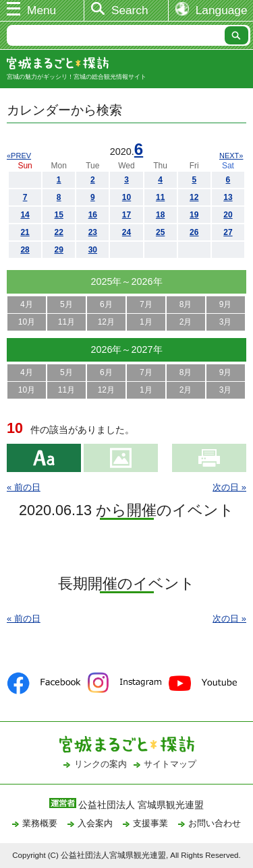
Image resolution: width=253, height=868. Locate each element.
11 (160, 197)
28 (25, 250)
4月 (27, 304)
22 (59, 232)
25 (160, 232)
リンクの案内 (101, 764)
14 (25, 215)
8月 (186, 304)
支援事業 (150, 823)
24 (126, 232)
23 (93, 232)
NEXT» (231, 156)
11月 (66, 322)
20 (228, 215)
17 (126, 215)
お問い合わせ (215, 823)
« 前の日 (24, 487)
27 (228, 232)
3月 (226, 322)
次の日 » (229, 487)
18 (160, 215)
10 (126, 197)
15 (59, 215)
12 (194, 197)
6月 (106, 304)
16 (93, 215)
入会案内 (95, 823)
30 (93, 250)
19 (194, 215)
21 (25, 232)
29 (59, 250)
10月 (27, 322)
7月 (146, 304)
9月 (226, 304)
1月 (146, 322)
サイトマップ (170, 764)
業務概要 (40, 823)
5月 (66, 304)
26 (194, 232)
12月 (106, 322)
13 (228, 197)
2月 (186, 322)
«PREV (19, 156)
